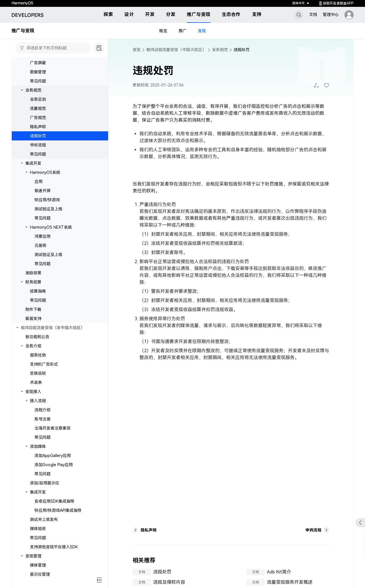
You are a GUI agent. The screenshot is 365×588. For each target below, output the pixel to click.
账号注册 (42, 419)
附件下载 (33, 309)
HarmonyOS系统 (45, 172)
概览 (163, 31)
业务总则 (38, 99)
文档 (313, 15)
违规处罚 (38, 136)
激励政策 (33, 273)
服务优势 (38, 355)
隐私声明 (38, 127)
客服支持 (33, 319)
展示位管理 (40, 574)
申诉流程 (38, 145)
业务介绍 (33, 346)
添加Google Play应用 (54, 465)
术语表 (36, 382)
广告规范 (38, 118)
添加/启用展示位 (45, 483)
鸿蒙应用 (42, 236)
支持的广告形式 (44, 364)
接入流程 (38, 401)
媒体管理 (38, 565)
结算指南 (38, 291)
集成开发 (33, 163)
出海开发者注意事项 (52, 428)
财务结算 (33, 282)
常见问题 (38, 81)
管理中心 (331, 15)
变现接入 (33, 392)
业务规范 (33, 90)
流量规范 (38, 108)
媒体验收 (38, 529)
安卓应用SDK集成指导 (54, 501)
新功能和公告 (37, 337)
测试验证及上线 (48, 209)
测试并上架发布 (44, 519)
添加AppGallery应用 (53, 456)
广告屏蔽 (38, 63)
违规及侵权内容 (169, 582)
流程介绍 (42, 410)
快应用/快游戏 (47, 200)
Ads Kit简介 (279, 572)
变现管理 (33, 556)
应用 (38, 182)
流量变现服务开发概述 (290, 582)
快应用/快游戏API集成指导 (58, 510)
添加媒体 (38, 446)
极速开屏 (42, 191)
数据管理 (38, 72)
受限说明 (38, 373)
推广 (182, 31)
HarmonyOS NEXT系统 (51, 227)
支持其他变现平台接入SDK (54, 547)
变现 (202, 31)
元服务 (40, 245)
